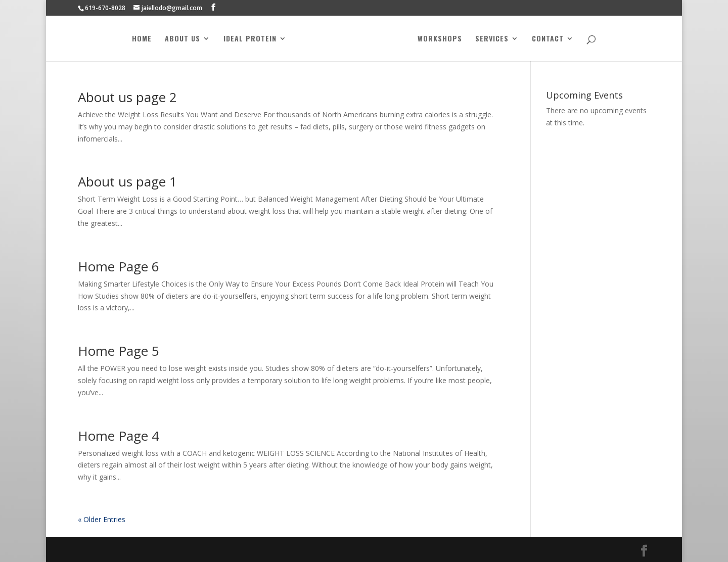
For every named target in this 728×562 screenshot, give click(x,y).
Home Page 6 (119, 266)
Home (142, 39)
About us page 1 (127, 181)
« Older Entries (102, 519)
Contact (548, 39)
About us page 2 (127, 97)
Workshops (440, 39)
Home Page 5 (119, 351)
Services (492, 39)
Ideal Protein (250, 39)
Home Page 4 (119, 436)
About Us (183, 39)
